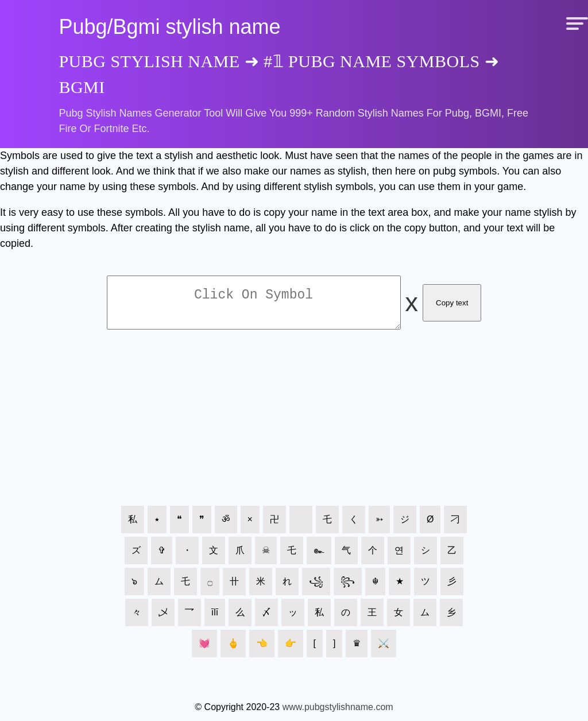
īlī (215, 619)
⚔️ (384, 650)
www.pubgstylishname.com (338, 714)
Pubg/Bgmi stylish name (169, 27)
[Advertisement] (294, 431)
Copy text (452, 306)
